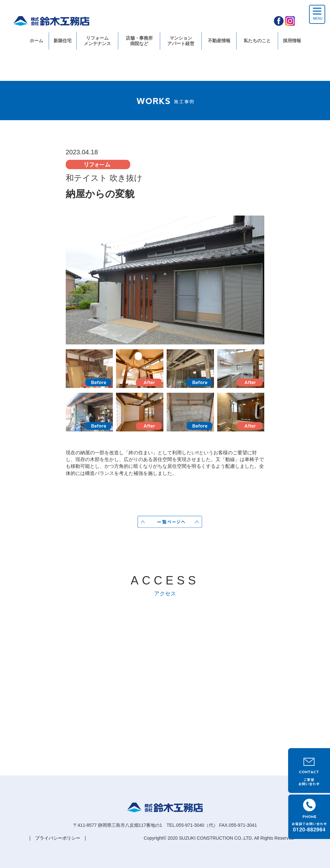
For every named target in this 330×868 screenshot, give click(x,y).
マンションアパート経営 (181, 41)
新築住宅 (63, 41)
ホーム (36, 41)
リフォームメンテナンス (97, 41)
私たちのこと (257, 41)
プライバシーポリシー (58, 838)
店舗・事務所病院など (139, 41)
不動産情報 (219, 41)
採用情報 (292, 41)
